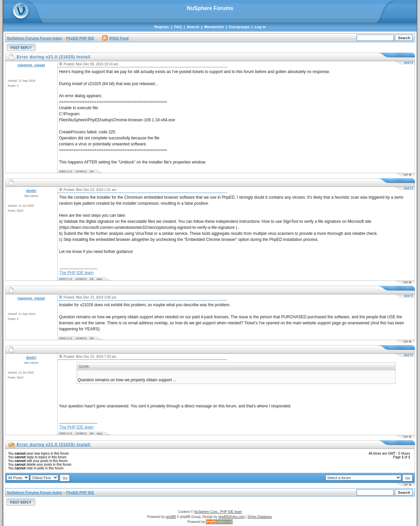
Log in (260, 27)
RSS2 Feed (115, 38)
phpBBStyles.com (231, 517)
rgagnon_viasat (31, 65)
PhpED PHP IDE (80, 38)
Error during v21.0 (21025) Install (54, 445)
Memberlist (214, 27)
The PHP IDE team (76, 273)
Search (193, 27)
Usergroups (239, 27)
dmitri (31, 191)
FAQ (178, 27)
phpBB (171, 517)
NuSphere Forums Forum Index (35, 38)
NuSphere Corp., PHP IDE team (218, 512)
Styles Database (260, 517)
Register (162, 27)
